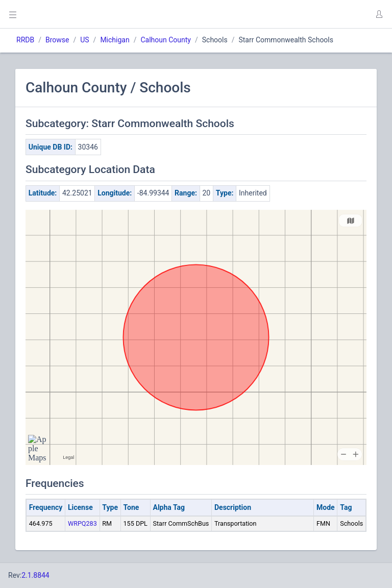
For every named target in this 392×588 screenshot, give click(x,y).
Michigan (115, 40)
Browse (57, 40)
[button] (379, 14)
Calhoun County (166, 40)
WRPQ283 (82, 523)
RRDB (25, 40)
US (84, 40)
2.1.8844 (35, 575)
